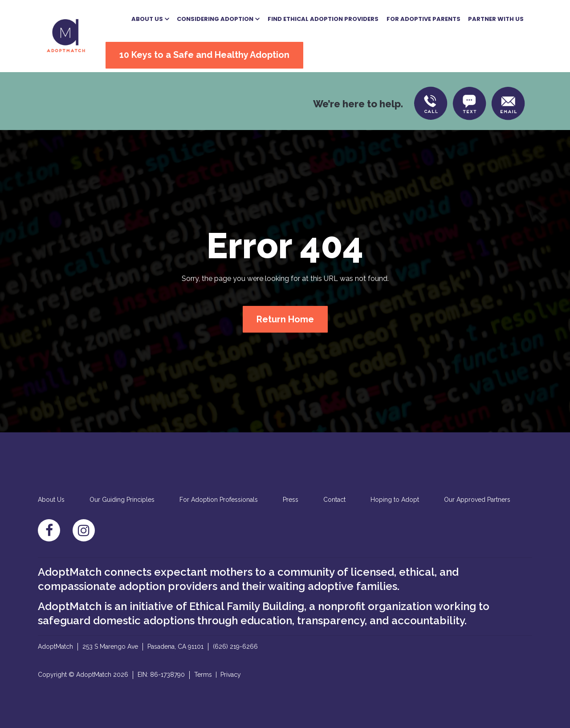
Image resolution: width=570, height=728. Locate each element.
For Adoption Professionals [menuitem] (219, 500)
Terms (203, 675)
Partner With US (496, 19)
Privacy (231, 675)
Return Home (285, 319)
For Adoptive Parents (423, 19)
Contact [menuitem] (334, 500)
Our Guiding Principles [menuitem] (122, 500)
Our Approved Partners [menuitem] (477, 500)
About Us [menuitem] (51, 500)
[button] (150, 19)
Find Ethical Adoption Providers (323, 19)
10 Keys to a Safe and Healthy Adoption (204, 55)
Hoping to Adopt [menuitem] (395, 500)
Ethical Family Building (247, 606)
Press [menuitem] (291, 500)
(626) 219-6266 (235, 647)
